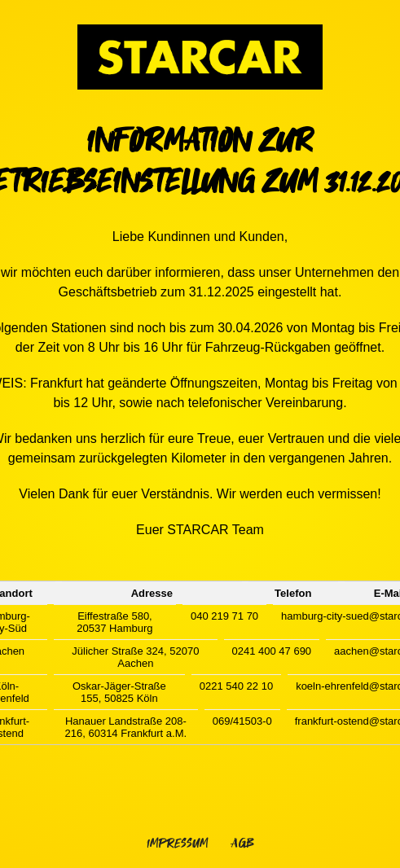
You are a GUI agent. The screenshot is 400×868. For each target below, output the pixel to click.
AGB (242, 843)
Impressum (177, 843)
